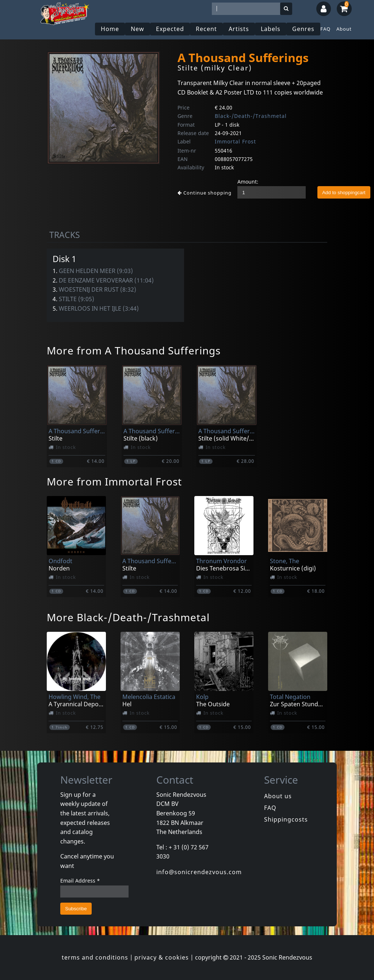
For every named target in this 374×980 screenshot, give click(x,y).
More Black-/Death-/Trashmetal (128, 617)
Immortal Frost (235, 141)
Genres (303, 29)
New (138, 29)
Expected (170, 29)
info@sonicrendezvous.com (199, 872)
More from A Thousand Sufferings (134, 350)
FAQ (325, 29)
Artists (239, 29)
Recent (206, 29)
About (344, 29)
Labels (271, 29)
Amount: (248, 182)
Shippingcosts (286, 819)
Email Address (80, 881)
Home (110, 29)
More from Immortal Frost (114, 481)
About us (278, 796)
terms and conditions (95, 957)
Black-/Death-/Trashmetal (251, 116)
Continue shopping (205, 193)
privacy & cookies (162, 957)
